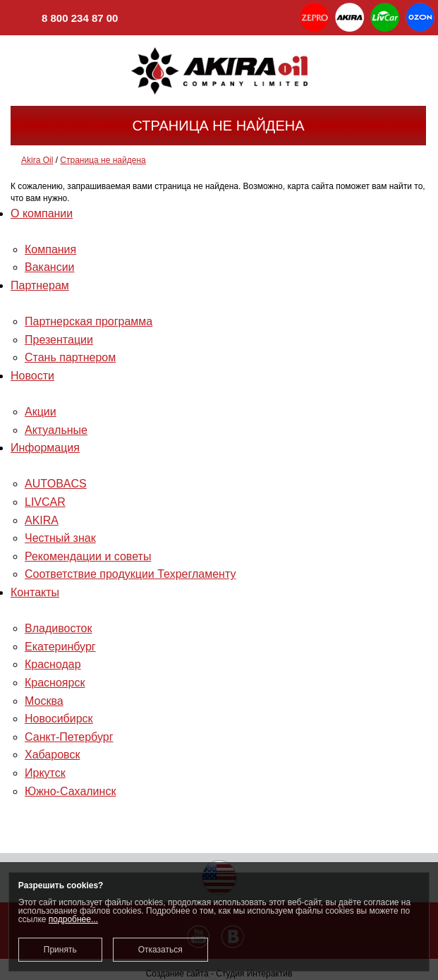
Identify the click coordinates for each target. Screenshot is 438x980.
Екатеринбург (60, 647)
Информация (45, 448)
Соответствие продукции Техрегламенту (130, 574)
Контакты (35, 592)
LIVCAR (45, 502)
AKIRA (42, 520)
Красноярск (55, 683)
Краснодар (53, 664)
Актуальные (56, 430)
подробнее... (73, 919)
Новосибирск (59, 719)
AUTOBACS (56, 484)
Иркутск (45, 773)
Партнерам (40, 285)
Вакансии (50, 267)
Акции (41, 412)
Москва (44, 701)
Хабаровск (52, 755)
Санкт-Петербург (69, 737)
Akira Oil (37, 160)
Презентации (59, 340)
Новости (32, 376)
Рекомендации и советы (88, 556)
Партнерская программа (89, 321)
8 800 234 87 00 (64, 19)
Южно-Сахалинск (70, 791)
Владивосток (58, 628)
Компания (50, 249)
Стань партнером (70, 357)
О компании (42, 213)
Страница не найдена (103, 160)
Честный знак (60, 538)
